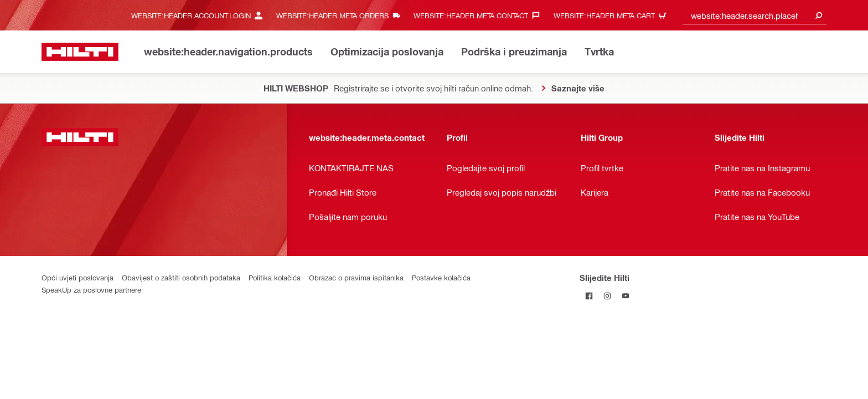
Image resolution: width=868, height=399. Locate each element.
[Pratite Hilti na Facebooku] (589, 296)
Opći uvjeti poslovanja (77, 277)
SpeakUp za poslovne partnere (91, 290)
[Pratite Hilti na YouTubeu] (625, 296)
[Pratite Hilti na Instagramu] (607, 296)
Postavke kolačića (441, 277)
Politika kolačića (275, 277)
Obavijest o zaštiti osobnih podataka (181, 277)
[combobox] (755, 15)
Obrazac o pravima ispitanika (356, 277)
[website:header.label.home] (80, 52)
